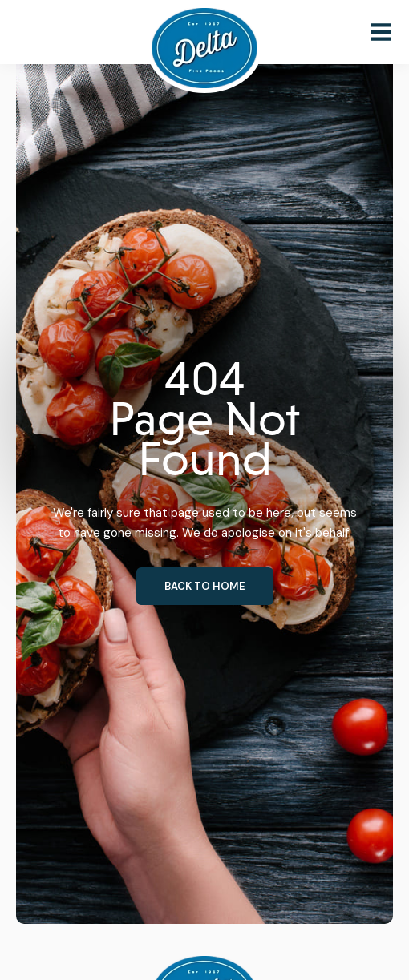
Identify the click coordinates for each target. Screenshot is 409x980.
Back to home (205, 586)
